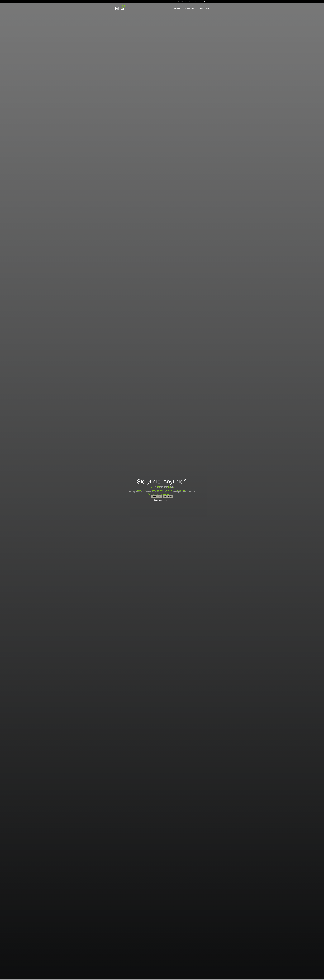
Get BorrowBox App (194, 2)
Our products (190, 9)
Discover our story (161, 500)
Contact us (207, 2)
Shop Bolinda (182, 2)
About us (177, 9)
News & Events (205, 9)
